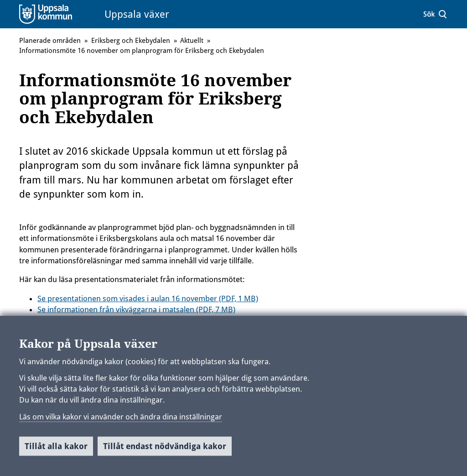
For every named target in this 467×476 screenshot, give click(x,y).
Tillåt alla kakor (56, 449)
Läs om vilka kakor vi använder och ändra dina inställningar (121, 419)
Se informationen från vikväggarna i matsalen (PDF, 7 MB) (136, 309)
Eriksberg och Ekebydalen (131, 41)
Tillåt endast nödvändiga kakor (165, 449)
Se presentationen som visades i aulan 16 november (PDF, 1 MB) (148, 298)
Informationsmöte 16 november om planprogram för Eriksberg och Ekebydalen (142, 51)
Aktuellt (192, 41)
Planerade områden (50, 41)
